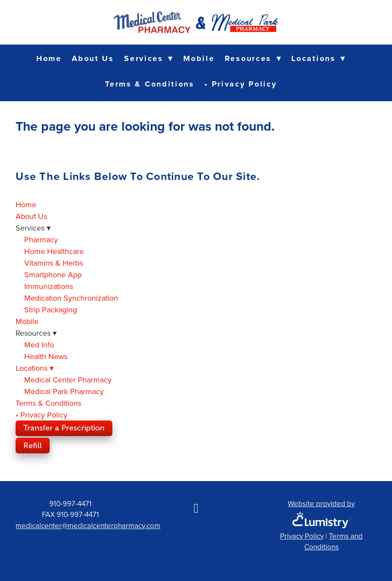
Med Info (39, 345)
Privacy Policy (302, 536)
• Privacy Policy (241, 84)
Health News (46, 356)
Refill (33, 446)
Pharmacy (41, 239)
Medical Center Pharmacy (68, 380)
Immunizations (49, 286)
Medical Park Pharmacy (64, 391)
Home (49, 58)
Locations (318, 58)
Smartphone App (53, 274)
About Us (93, 58)
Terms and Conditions (334, 542)
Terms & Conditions (150, 84)
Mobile (199, 58)
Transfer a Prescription (64, 428)
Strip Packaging (51, 310)
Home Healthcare (54, 251)
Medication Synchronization (71, 298)
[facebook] (196, 508)
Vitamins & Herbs (54, 263)
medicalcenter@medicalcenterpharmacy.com (88, 526)
